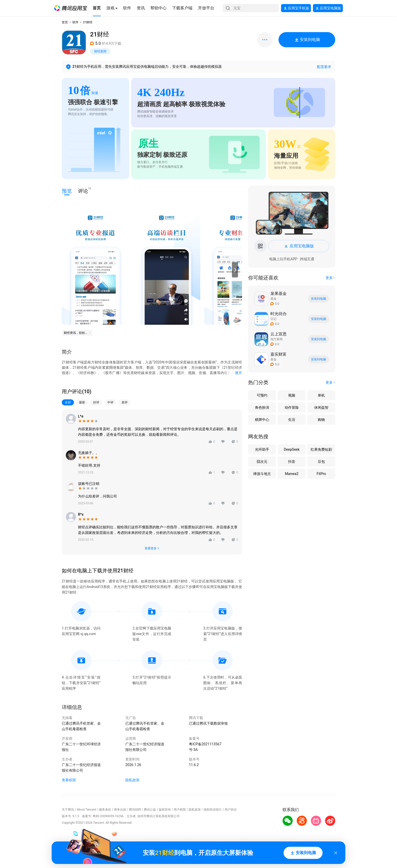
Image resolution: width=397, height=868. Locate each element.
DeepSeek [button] (292, 449)
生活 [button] (292, 420)
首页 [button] (65, 22)
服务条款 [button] (105, 810)
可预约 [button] (262, 395)
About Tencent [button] (86, 810)
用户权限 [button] (180, 810)
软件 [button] (75, 22)
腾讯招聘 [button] (135, 810)
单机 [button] (321, 395)
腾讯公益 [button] (150, 810)
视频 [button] (292, 395)
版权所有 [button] (165, 810)
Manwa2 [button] (292, 474)
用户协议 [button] (231, 810)
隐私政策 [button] (132, 780)
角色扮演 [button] (262, 407)
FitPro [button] (321, 474)
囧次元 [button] (262, 462)
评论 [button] (83, 191)
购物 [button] (321, 420)
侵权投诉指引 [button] (213, 810)
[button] (71, 8)
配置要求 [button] (324, 67)
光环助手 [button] (262, 449)
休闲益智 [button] (321, 407)
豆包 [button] (321, 462)
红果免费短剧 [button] (321, 449)
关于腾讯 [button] (68, 810)
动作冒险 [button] (292, 407)
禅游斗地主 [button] (262, 474)
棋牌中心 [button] (262, 420)
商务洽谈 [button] (120, 810)
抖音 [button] (292, 462)
